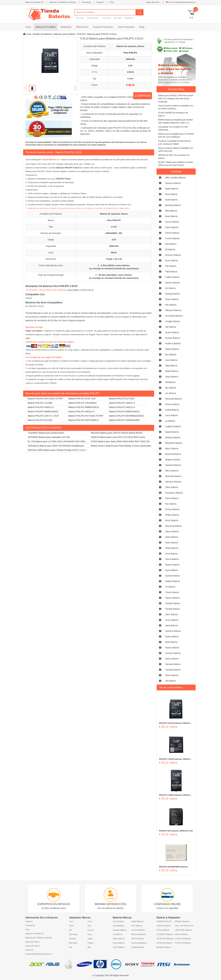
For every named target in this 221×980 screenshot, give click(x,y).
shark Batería (172, 548)
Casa (28, 27)
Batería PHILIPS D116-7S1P (82, 399)
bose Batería (171, 216)
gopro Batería (172, 299)
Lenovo (91, 930)
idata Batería (171, 366)
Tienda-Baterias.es (51, 160)
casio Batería (172, 227)
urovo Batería (172, 620)
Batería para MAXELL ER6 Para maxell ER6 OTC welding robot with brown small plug (176, 99)
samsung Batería (173, 526)
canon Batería (172, 222)
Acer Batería (118, 921)
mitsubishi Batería (174, 443)
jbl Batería (170, 382)
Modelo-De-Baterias (42, 34)
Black (114, 253)
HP (70, 930)
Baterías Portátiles (46, 27)
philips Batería (172, 515)
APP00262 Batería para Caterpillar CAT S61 (49, 437)
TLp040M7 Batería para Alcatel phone (46, 433)
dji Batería (170, 249)
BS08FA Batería (164, 947)
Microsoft (73, 943)
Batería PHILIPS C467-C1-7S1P (43, 416)
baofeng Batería (173, 205)
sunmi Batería (172, 559)
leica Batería (172, 415)
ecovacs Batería (173, 255)
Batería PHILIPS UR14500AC (83, 403)
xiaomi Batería (172, 648)
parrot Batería (172, 498)
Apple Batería (137, 921)
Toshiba (73, 939)
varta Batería (171, 625)
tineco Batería (172, 592)
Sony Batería (119, 943)
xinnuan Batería (173, 653)
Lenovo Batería (138, 930)
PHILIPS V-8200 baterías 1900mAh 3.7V (175, 795)
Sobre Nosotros (126, 27)
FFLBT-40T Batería (165, 939)
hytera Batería (172, 349)
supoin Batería (172, 565)
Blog (142, 27)
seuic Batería (172, 543)
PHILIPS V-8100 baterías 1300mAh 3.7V (175, 759)
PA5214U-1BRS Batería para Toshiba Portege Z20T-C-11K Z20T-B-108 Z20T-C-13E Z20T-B (57, 451)
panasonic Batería (174, 493)
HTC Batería (137, 926)
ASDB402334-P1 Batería (166, 921)
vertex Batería (172, 637)
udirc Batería (171, 614)
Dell (89, 926)
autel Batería (171, 200)
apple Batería (172, 189)
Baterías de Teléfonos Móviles (63, 2)
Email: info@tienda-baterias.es (181, 2)
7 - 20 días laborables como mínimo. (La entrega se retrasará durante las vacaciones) (114, 276)
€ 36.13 (130, 85)
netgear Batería (173, 460)
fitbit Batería (171, 272)
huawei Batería (173, 338)
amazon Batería (173, 183)
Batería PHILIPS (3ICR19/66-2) (83, 420)
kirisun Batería (172, 404)
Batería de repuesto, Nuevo (130, 46)
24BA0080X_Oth (114, 233)
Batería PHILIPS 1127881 (40, 403)
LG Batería (118, 934)
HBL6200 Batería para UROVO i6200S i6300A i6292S (117, 433)
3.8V (130, 66)
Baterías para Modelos (65, 34)
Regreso (100, 2)
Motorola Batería (139, 934)
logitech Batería (173, 426)
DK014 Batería (181, 934)
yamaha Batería (173, 664)
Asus (90, 921)
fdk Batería (171, 266)
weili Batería (171, 642)
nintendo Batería (173, 476)
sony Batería (171, 554)
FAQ (112, 2)
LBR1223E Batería (183, 930)
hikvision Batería (173, 310)
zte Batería (170, 681)
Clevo (72, 926)
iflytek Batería (172, 371)
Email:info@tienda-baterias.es (39, 954)
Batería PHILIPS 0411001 (40, 420)
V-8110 (130, 72)
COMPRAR (143, 96)
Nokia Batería (119, 939)
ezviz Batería (171, 261)
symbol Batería (173, 576)
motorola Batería (173, 454)
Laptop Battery (138, 947)
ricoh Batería (172, 520)
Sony (90, 934)
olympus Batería (173, 482)
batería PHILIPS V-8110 (122, 97)
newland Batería (173, 465)
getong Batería (172, 294)
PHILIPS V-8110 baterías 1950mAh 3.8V (175, 723)
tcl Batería (170, 587)
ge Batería (170, 288)
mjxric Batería (172, 449)
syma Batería (172, 570)
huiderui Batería (173, 343)
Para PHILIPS (130, 53)
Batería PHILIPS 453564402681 (124, 420)
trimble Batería (172, 609)
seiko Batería (172, 537)
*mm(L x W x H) (114, 259)
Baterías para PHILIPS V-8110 (102, 34)
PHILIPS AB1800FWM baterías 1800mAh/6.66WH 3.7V (173, 867)
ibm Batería (171, 355)
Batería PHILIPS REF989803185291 (127, 416)
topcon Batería (172, 598)
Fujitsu (90, 943)
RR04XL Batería (182, 921)
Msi (89, 947)
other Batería (172, 487)
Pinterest (29, 950)
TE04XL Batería (164, 926)
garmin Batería (172, 283)
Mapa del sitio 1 (153, 2)
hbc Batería (171, 305)
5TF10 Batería (163, 930)
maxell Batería (172, 432)
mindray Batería (173, 437)
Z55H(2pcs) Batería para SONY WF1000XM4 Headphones (56, 446)
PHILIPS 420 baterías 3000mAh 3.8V (176, 831)
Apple (90, 939)
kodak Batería (172, 410)
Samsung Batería (139, 943)
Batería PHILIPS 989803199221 (84, 407)
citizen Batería (172, 233)
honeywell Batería (174, 316)
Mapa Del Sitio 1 (33, 942)
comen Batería (172, 238)
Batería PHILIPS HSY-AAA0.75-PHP (45, 399)
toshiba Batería (173, 603)
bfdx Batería (171, 211)
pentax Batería (172, 509)
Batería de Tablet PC (35, 2)
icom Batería (171, 360)
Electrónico (82, 27)
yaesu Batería (172, 659)
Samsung (73, 934)
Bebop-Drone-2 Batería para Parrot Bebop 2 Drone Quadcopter (121, 446)
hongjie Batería (173, 321)
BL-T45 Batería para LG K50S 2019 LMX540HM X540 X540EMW (57, 442)
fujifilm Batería (172, 277)
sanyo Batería (172, 531)
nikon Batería (172, 471)
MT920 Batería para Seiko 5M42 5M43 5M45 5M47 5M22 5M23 (120, 442)
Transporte (86, 2)
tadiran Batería (172, 581)
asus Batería (171, 194)
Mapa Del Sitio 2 (33, 946)
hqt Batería (171, 327)
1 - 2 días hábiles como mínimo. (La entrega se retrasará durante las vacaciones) (114, 267)
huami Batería (172, 332)
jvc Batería (171, 393)
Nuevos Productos (103, 27)
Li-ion (130, 78)
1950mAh (130, 59)
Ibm (71, 947)
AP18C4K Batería (164, 943)
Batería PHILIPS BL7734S (122, 399)
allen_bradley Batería (175, 178)
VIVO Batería (119, 947)
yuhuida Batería (173, 670)
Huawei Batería (120, 930)
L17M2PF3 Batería (165, 934)
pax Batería (171, 504)
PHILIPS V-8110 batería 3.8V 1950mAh (48, 290)
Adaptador (66, 27)
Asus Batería (118, 926)
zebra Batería (172, 675)
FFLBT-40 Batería (183, 939)
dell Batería (171, 244)
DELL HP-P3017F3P (184, 926)
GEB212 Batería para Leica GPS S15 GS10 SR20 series (118, 437)
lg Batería (170, 421)
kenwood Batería (173, 399)
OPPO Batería (138, 939)
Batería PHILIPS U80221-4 (122, 403)
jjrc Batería (171, 388)
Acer (71, 921)
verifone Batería (173, 631)
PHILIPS (81, 34)
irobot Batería (172, 377)
